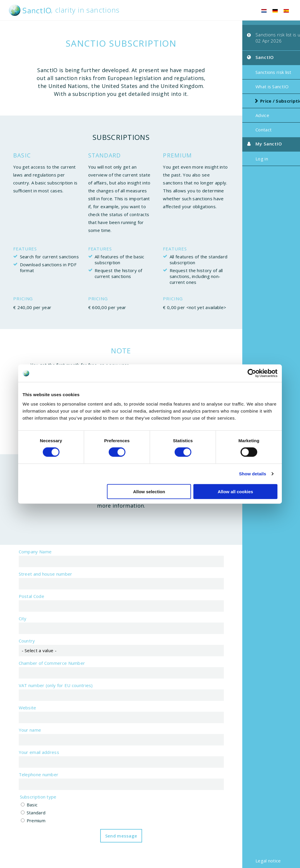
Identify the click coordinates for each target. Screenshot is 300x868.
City (16, 626)
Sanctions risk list (261, 74)
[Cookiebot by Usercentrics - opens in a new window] (252, 373)
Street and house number (39, 582)
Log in (249, 160)
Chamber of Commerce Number (46, 671)
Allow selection (149, 491)
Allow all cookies (235, 491)
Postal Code (25, 604)
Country (21, 649)
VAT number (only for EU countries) (49, 693)
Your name (24, 738)
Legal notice (256, 861)
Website (21, 716)
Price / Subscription (270, 103)
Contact (251, 131)
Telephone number (32, 782)
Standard (30, 820)
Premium (30, 828)
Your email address (33, 760)
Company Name (29, 560)
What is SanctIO (260, 88)
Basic (26, 813)
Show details (253, 474)
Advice (250, 117)
